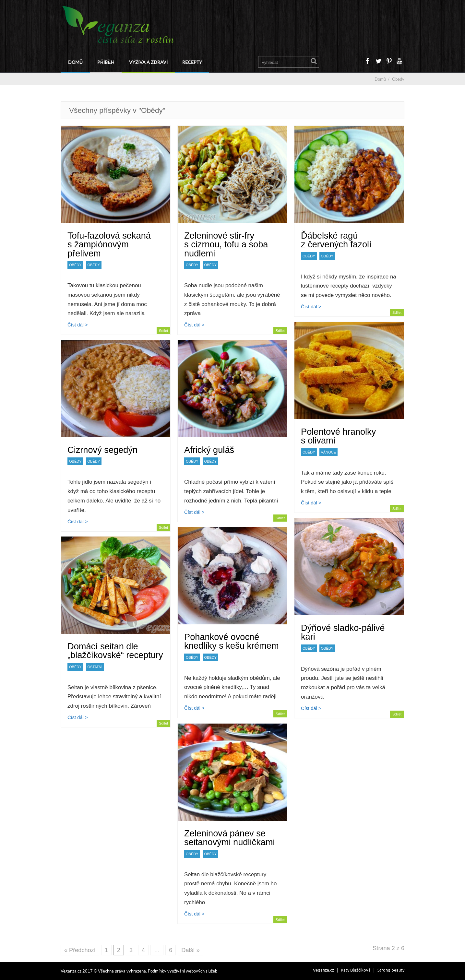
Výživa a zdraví (148, 62)
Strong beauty (391, 970)
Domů (75, 62)
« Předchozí (80, 950)
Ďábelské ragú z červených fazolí (336, 240)
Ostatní (95, 667)
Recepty (192, 62)
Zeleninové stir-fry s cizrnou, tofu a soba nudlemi (226, 244)
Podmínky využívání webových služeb (183, 971)
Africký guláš (209, 450)
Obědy (75, 265)
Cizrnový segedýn (102, 450)
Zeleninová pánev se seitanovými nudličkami (230, 838)
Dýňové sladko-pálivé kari (343, 632)
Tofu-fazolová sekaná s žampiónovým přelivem (109, 244)
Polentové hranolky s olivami (338, 436)
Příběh (106, 62)
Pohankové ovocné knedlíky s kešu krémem (232, 641)
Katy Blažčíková (356, 970)
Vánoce (328, 452)
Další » (190, 950)
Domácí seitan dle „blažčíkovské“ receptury (115, 651)
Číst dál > (78, 325)
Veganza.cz (323, 970)
